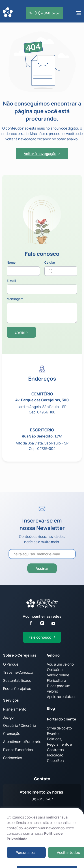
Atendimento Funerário (22, 742)
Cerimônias (13, 758)
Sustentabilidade (17, 680)
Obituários (56, 670)
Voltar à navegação (42, 154)
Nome (23, 268)
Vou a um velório (60, 664)
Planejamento (15, 709)
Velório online (58, 675)
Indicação (55, 755)
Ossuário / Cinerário (19, 725)
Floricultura (57, 680)
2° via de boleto (59, 728)
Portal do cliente (62, 719)
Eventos (54, 733)
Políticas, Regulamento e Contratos (59, 744)
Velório (53, 655)
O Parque (11, 664)
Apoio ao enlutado (62, 697)
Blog (51, 708)
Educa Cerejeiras (17, 689)
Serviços (11, 700)
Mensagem (42, 310)
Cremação (12, 733)
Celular (61, 268)
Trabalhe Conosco (18, 672)
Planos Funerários (18, 750)
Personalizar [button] (26, 852)
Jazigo (8, 717)
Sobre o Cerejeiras (20, 655)
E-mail (42, 287)
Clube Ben (55, 760)
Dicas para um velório (59, 689)
